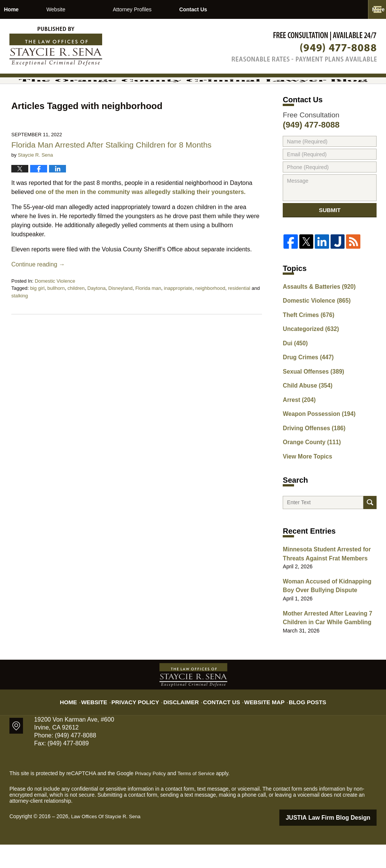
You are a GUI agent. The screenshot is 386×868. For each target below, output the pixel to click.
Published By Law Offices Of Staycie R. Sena (304, 47)
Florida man (148, 318)
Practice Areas (255, 9)
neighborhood (210, 318)
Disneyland (120, 318)
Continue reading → (38, 294)
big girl (37, 318)
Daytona (96, 318)
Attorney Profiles (171, 9)
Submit (330, 243)
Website (95, 9)
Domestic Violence (55, 311)
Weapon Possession (315, 441)
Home (31, 9)
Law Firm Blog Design (341, 841)
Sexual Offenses (310, 401)
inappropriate (178, 318)
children (76, 318)
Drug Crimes (306, 388)
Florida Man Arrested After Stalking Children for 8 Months (113, 175)
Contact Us (333, 9)
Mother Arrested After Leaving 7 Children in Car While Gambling (323, 643)
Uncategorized (308, 362)
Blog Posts (298, 721)
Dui (294, 375)
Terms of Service (199, 797)
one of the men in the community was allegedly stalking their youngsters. (140, 222)
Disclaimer (185, 721)
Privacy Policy (145, 721)
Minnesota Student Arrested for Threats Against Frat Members (322, 583)
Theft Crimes (306, 348)
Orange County (309, 467)
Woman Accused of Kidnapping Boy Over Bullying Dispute (328, 613)
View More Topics (305, 480)
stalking (20, 325)
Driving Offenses (311, 454)
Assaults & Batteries (315, 322)
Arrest (297, 428)
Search (370, 529)
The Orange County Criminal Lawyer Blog (56, 46)
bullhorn (56, 318)
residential (239, 318)
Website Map (259, 721)
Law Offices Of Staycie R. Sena (108, 840)
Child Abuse (305, 414)
